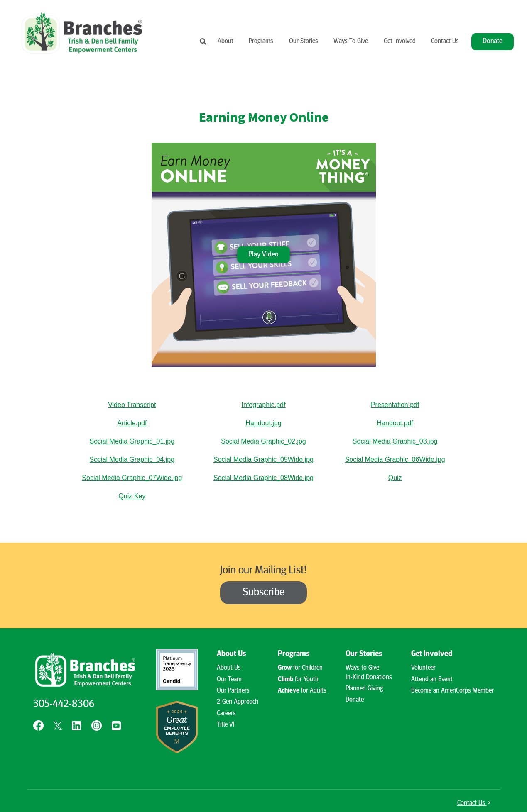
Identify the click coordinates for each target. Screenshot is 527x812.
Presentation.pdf (395, 405)
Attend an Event (432, 680)
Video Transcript (132, 405)
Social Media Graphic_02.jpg (263, 441)
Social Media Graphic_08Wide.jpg (263, 478)
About (226, 41)
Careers (226, 714)
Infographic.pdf (264, 405)
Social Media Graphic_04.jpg (132, 460)
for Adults (302, 691)
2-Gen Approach (238, 702)
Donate (493, 41)
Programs (261, 41)
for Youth (298, 680)
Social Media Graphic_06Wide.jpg (395, 460)
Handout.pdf (395, 423)
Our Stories (304, 41)
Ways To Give (351, 41)
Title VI (226, 725)
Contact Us (445, 41)
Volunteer (423, 668)
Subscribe (264, 593)
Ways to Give (362, 668)
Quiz (395, 478)
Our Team (229, 680)
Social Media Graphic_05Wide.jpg (263, 460)
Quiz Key (132, 496)
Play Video (263, 254)
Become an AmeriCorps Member (452, 691)
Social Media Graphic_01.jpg (132, 441)
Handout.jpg (263, 423)
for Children (300, 668)
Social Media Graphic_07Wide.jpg (132, 478)
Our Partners (233, 691)
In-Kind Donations (369, 678)
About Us (231, 654)
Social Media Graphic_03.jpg (395, 441)
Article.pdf (132, 423)
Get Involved (400, 41)
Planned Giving (364, 689)
